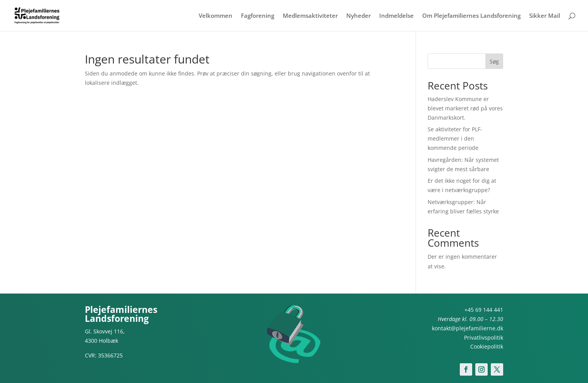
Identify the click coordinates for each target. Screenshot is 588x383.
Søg (494, 61)
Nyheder (358, 16)
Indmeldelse (396, 16)
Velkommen (216, 16)
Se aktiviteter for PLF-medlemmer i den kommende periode (455, 138)
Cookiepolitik (487, 346)
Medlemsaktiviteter (310, 16)
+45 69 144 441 (484, 310)
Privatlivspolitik (484, 337)
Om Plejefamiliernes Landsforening (471, 16)
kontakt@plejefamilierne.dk (468, 328)
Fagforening (258, 16)
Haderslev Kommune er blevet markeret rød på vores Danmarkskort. (465, 108)
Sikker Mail (545, 16)
